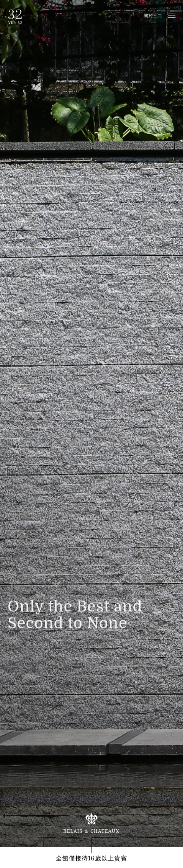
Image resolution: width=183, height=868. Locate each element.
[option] (91, 424)
